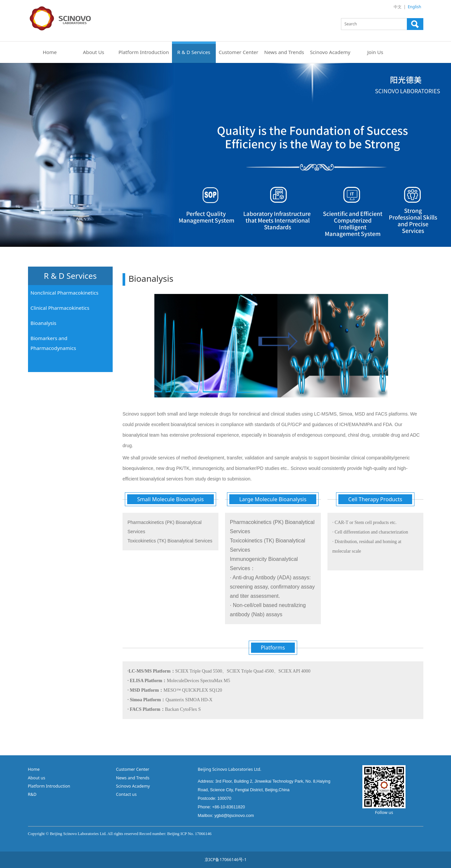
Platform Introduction (144, 52)
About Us (94, 52)
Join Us (375, 52)
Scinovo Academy (330, 52)
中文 (398, 7)
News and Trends (284, 52)
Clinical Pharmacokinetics (60, 308)
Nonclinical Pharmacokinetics (65, 293)
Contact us (126, 794)
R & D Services (194, 52)
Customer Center (239, 52)
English (415, 7)
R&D (33, 794)
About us (37, 778)
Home (50, 52)
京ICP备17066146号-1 (226, 860)
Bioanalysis (44, 323)
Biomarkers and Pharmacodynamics (54, 343)
